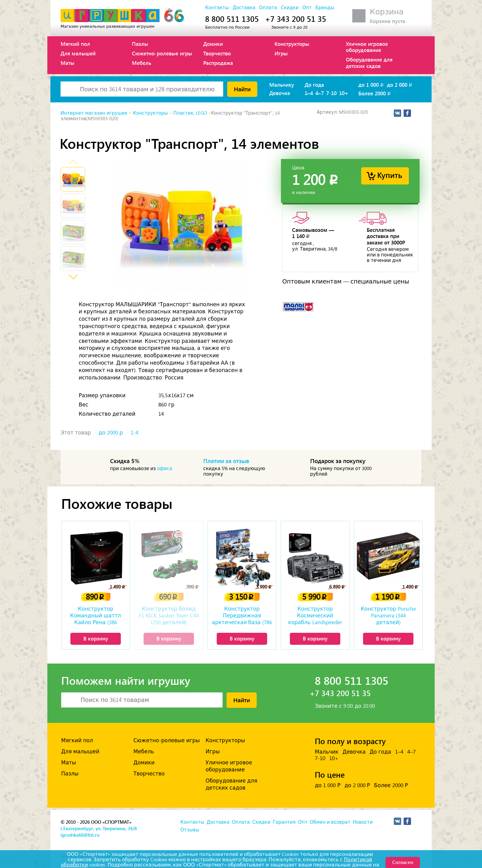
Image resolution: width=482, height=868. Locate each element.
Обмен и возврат (330, 822)
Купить (390, 175)
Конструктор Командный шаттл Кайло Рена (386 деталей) (96, 616)
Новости (363, 822)
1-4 (134, 433)
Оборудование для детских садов (369, 62)
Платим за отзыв (226, 461)
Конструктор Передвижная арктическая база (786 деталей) (242, 616)
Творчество (217, 53)
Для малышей (78, 53)
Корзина (387, 12)
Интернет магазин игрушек (94, 113)
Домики (213, 44)
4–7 (320, 93)
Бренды (325, 8)
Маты (67, 63)
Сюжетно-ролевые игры (162, 53)
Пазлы (140, 44)
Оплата (268, 8)
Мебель (142, 63)
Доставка (244, 8)
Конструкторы (292, 44)
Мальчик (327, 752)
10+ (344, 93)
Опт (307, 8)
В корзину (96, 638)
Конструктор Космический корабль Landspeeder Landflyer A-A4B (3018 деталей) (315, 616)
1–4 (309, 93)
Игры (281, 53)
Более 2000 (375, 93)
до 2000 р (111, 433)
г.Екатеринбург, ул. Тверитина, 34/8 (99, 828)
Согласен (403, 862)
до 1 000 (371, 85)
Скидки (290, 8)
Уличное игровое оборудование (367, 47)
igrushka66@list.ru (80, 835)
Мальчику (282, 85)
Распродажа (218, 63)
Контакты (217, 8)
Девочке (280, 93)
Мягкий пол (75, 44)
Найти (242, 89)
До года (314, 85)
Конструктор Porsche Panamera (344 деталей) (388, 616)
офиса (165, 469)
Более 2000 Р (391, 785)
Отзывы (190, 830)
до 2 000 (400, 85)
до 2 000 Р (357, 785)
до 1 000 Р (328, 785)
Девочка (354, 752)
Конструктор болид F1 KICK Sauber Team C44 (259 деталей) (169, 616)
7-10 (331, 93)
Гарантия (284, 822)
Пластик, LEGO (190, 113)
